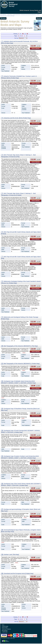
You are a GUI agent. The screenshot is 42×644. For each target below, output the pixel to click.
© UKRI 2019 (5, 632)
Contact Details (5, 626)
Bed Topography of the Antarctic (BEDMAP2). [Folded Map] (22, 364)
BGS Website (3, 15)
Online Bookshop (17, 15)
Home (3, 625)
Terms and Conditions (6, 629)
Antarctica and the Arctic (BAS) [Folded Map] (17, 118)
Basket (39, 18)
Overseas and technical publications (29, 15)
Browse (3, 18)
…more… (24, 353)
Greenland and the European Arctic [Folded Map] (18, 573)
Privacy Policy (5, 628)
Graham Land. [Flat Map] (11, 554)
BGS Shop (10, 15)
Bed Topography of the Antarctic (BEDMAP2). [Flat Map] (21, 346)
